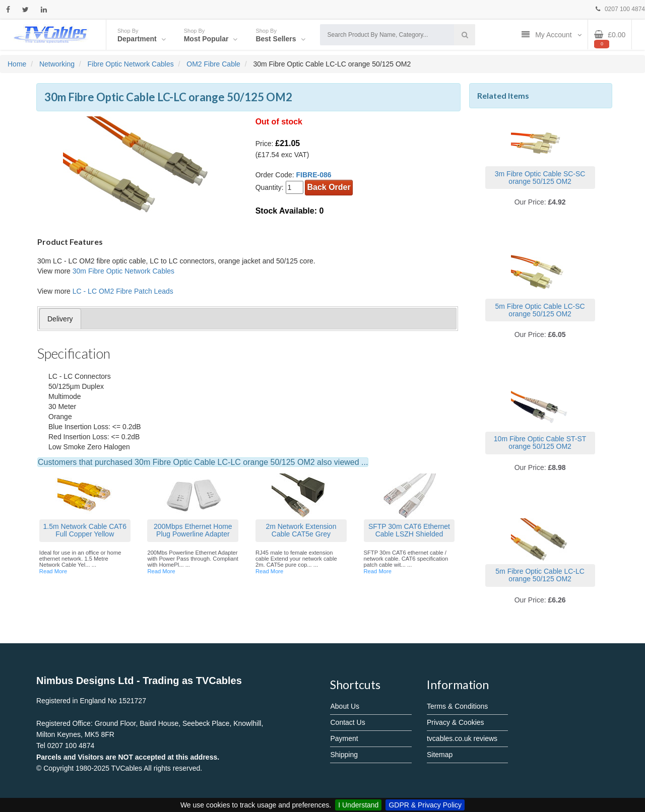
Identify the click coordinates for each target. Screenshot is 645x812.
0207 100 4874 (620, 9)
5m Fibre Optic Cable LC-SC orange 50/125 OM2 (540, 310)
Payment (344, 738)
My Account (552, 35)
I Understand (358, 805)
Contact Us (347, 722)
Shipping (344, 755)
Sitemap (440, 755)
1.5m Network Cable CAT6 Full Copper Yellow (85, 530)
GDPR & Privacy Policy (425, 805)
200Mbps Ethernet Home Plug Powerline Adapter (193, 530)
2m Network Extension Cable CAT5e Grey (301, 530)
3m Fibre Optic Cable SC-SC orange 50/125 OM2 (540, 178)
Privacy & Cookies (456, 722)
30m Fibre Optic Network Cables (123, 271)
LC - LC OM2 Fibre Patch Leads (123, 291)
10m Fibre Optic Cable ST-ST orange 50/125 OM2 (540, 443)
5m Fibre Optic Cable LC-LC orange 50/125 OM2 (540, 575)
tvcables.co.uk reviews (462, 738)
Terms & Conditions (457, 706)
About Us (345, 706)
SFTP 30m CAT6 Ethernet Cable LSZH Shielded (409, 530)
